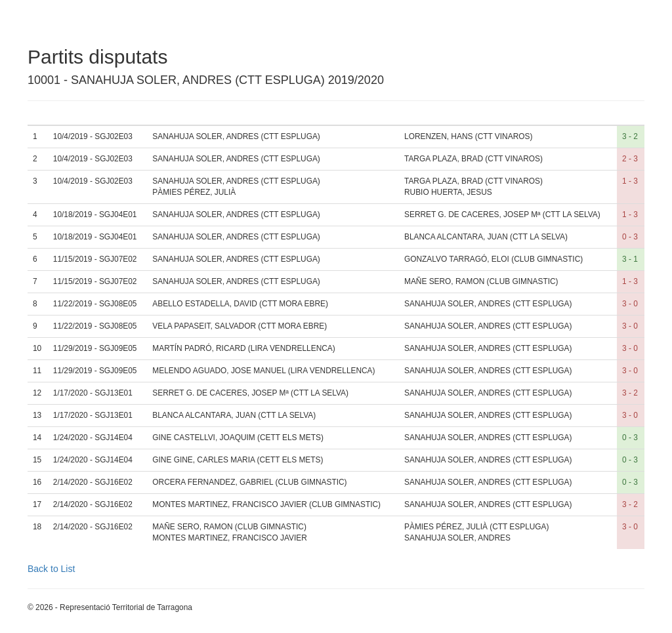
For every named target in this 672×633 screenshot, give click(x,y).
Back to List (51, 569)
